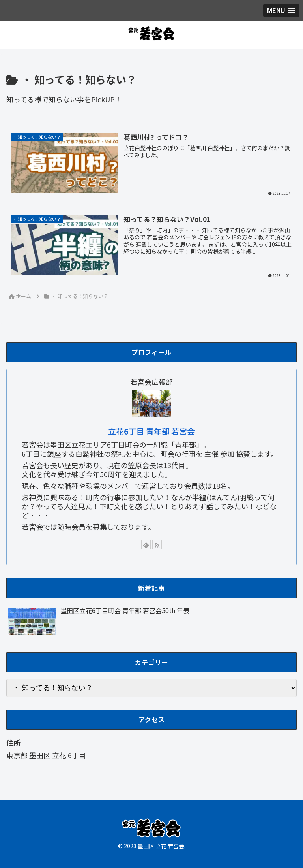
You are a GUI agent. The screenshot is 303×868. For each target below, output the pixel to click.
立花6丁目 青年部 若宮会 (151, 431)
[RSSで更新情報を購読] (157, 544)
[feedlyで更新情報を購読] (146, 544)
